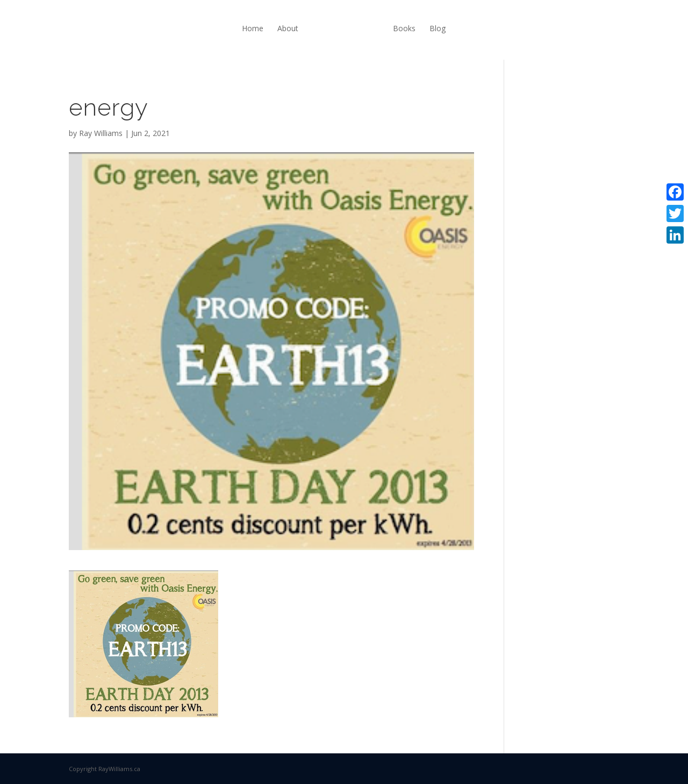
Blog (438, 28)
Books (404, 28)
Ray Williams (101, 133)
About (288, 28)
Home (253, 28)
